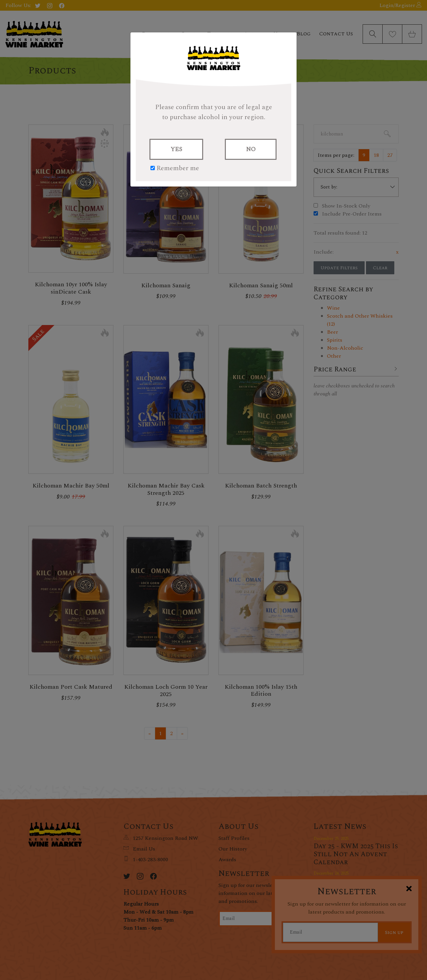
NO (251, 149)
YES (176, 149)
